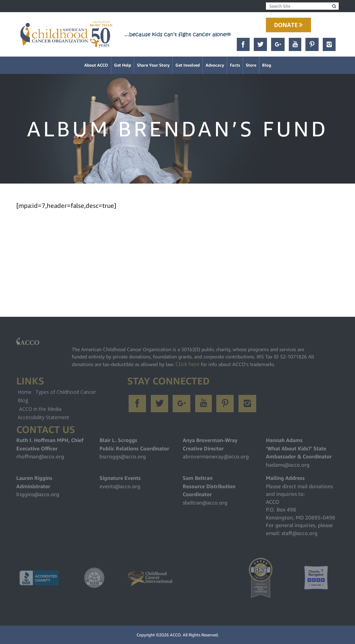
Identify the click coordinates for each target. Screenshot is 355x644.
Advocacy (215, 65)
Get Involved (188, 65)
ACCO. (176, 635)
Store (251, 65)
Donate (288, 25)
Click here (187, 364)
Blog (267, 65)
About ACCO (96, 65)
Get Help (123, 65)
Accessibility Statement (44, 417)
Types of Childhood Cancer (66, 392)
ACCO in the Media (40, 409)
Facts (235, 65)
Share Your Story (153, 65)
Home (25, 392)
